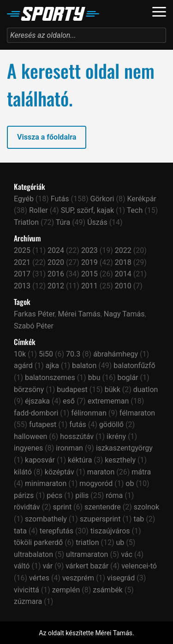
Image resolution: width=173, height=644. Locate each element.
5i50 (46, 354)
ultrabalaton (33, 554)
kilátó (23, 472)
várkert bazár (87, 566)
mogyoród (96, 483)
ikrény (116, 436)
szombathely (46, 519)
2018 (123, 262)
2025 (22, 250)
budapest (72, 389)
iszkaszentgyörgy (124, 448)
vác (127, 554)
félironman (89, 413)
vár (48, 566)
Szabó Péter (34, 326)
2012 (56, 286)
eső (69, 401)
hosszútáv (77, 436)
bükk (113, 389)
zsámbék (108, 590)
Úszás (97, 222)
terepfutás (57, 531)
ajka (52, 366)
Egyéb (24, 199)
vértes (39, 578)
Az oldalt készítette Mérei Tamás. (86, 633)
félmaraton (137, 413)
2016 (56, 274)
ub (120, 542)
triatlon (87, 542)
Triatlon (26, 222)
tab (139, 519)
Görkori (102, 199)
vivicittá (27, 590)
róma (114, 495)
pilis (82, 495)
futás (78, 424)
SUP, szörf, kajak (87, 210)
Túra (63, 222)
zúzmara (28, 601)
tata (20, 531)
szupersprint (100, 519)
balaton (84, 366)
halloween (30, 436)
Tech (135, 210)
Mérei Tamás (79, 314)
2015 (89, 274)
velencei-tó (139, 566)
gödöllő (111, 424)
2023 (89, 250)
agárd (23, 366)
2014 (123, 274)
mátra (141, 472)
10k (20, 354)
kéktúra (80, 460)
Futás (60, 199)
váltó (22, 566)
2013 (22, 286)
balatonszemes (50, 378)
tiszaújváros (110, 531)
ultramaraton (87, 554)
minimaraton (46, 483)
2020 (56, 262)
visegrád (121, 578)
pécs (54, 495)
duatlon (146, 389)
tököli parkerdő (38, 542)
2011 (89, 286)
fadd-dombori (36, 413)
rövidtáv (27, 507)
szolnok (146, 507)
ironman (69, 448)
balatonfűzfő (134, 366)
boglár (128, 378)
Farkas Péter (34, 314)
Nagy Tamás (124, 314)
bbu (94, 378)
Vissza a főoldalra (47, 137)
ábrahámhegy (116, 354)
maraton (101, 472)
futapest (43, 424)
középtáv (60, 472)
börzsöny (29, 389)
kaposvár (40, 460)
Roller (39, 210)
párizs (24, 495)
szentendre (103, 507)
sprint (63, 507)
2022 (123, 250)
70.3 (73, 354)
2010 (123, 286)
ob (130, 483)
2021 (22, 262)
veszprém (78, 578)
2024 (56, 250)
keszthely (120, 460)
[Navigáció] (159, 12)
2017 (22, 274)
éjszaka (37, 401)
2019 (89, 262)
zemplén (66, 590)
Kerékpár (141, 199)
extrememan (108, 401)
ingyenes (28, 448)
